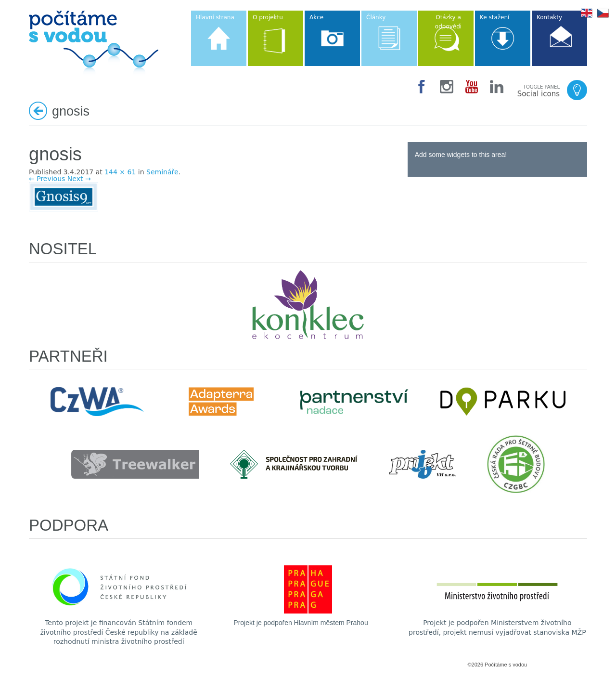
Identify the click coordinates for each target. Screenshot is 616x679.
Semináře (162, 172)
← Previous (47, 179)
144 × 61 (120, 172)
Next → (79, 179)
